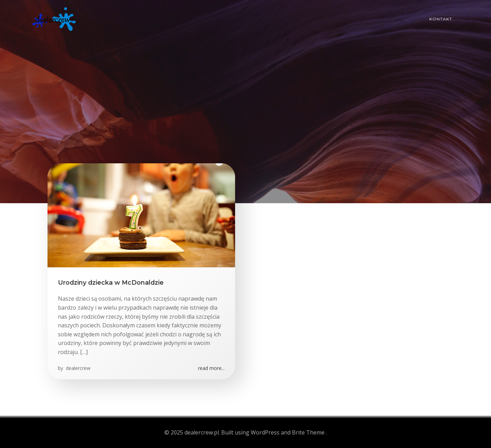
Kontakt (441, 19)
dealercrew (77, 368)
